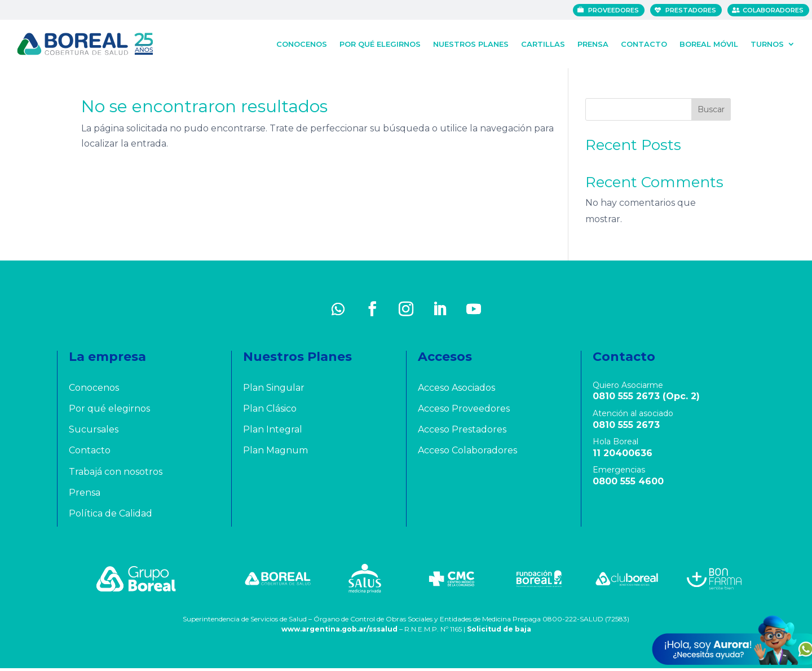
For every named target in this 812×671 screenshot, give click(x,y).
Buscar (711, 112)
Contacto (644, 43)
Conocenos (302, 43)
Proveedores (616, 10)
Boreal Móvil (709, 43)
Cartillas (543, 43)
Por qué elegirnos (380, 43)
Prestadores (694, 10)
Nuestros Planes (471, 43)
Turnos (767, 43)
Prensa (593, 43)
